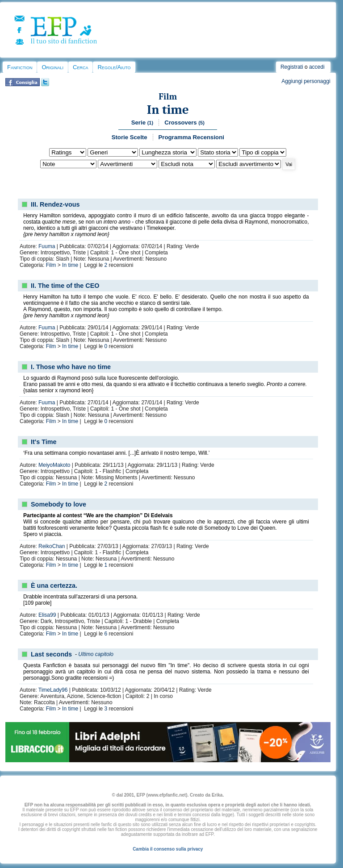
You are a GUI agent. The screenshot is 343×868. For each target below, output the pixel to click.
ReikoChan (52, 546)
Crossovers (184, 123)
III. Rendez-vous (55, 204)
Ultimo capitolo (96, 654)
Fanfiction (20, 67)
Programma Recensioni (191, 137)
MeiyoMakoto (54, 465)
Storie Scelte (130, 137)
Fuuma (47, 246)
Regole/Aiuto (114, 67)
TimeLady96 (53, 690)
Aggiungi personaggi (306, 81)
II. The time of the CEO (65, 286)
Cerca (80, 67)
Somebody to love (59, 504)
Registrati (292, 67)
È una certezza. (54, 586)
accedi (317, 67)
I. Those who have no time (71, 367)
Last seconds (51, 654)
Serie (142, 123)
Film (168, 97)
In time (168, 110)
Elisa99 (47, 615)
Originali (52, 67)
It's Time (44, 442)
